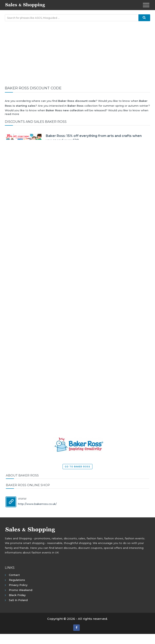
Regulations (17, 580)
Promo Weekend (21, 590)
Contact (14, 575)
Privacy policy (18, 585)
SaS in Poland (18, 600)
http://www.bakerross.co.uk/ (37, 504)
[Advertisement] (77, 53)
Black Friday (17, 595)
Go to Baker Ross (77, 467)
